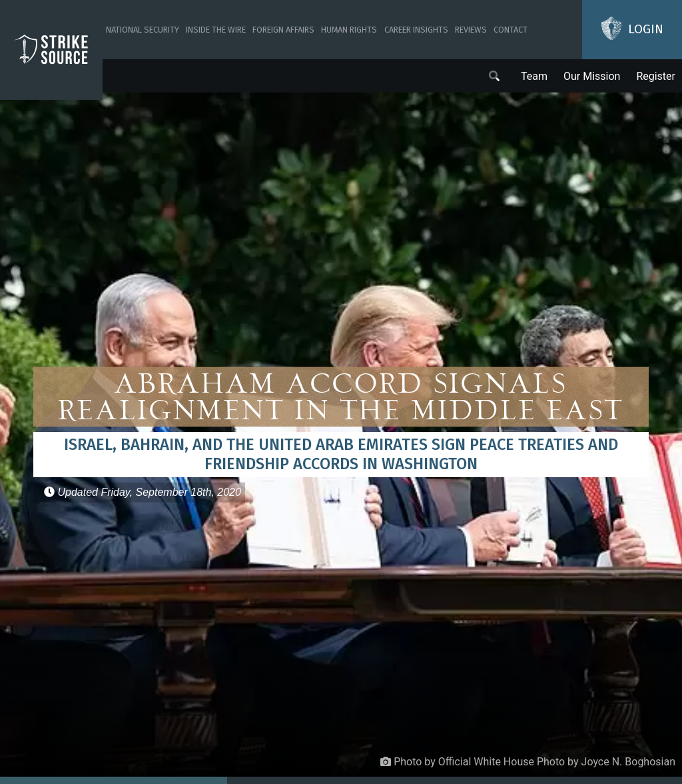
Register (656, 76)
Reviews (471, 30)
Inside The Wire (216, 30)
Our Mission (592, 76)
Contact (511, 30)
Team (534, 76)
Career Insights (416, 30)
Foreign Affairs (283, 30)
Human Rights (349, 30)
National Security (143, 30)
